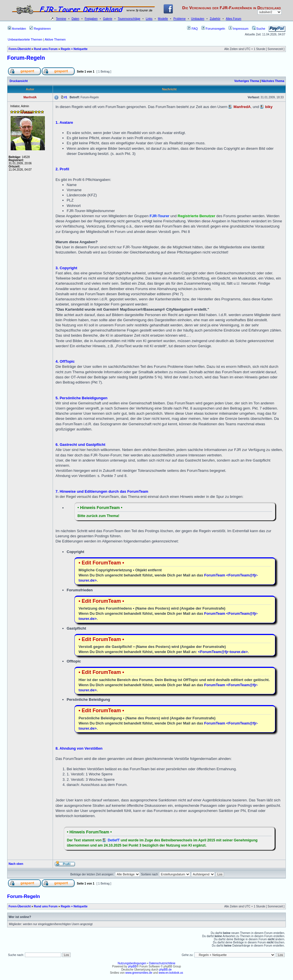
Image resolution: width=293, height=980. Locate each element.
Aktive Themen (55, 39)
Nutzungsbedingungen (132, 963)
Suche (259, 29)
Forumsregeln (213, 29)
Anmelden (17, 29)
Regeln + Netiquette (74, 49)
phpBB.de (165, 970)
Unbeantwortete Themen (25, 39)
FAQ (192, 29)
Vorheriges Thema (247, 81)
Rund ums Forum (46, 49)
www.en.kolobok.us (171, 973)
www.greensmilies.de (139, 973)
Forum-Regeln (26, 58)
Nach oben (16, 864)
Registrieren (40, 29)
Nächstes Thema (273, 81)
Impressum (238, 29)
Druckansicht (19, 81)
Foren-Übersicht (20, 49)
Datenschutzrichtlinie (162, 963)
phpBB (132, 966)
